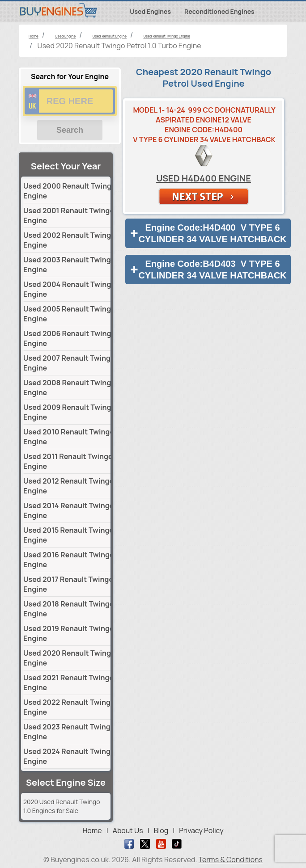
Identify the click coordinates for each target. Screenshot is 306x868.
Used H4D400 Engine (204, 178)
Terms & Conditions (231, 860)
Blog (161, 830)
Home (92, 830)
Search (70, 130)
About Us (128, 830)
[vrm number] (70, 101)
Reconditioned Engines (219, 11)
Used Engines (150, 11)
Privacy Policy (201, 830)
